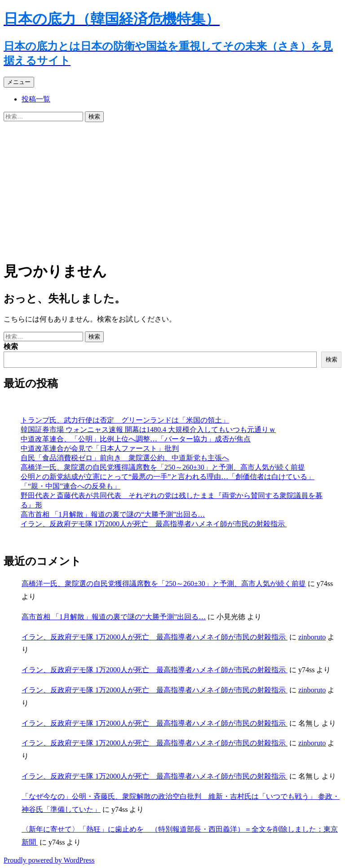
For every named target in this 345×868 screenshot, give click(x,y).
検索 (11, 346)
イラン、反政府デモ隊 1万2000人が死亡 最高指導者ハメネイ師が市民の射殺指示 (154, 524)
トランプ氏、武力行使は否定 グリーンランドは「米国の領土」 (125, 420)
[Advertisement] (172, 189)
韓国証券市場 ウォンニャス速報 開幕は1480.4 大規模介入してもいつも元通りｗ (148, 430)
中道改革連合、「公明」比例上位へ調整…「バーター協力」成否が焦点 (136, 439)
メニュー (19, 82)
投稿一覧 (36, 99)
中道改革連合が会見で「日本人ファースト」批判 (100, 448)
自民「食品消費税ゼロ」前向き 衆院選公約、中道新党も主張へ (125, 458)
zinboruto (312, 637)
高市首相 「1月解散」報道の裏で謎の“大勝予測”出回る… (113, 514)
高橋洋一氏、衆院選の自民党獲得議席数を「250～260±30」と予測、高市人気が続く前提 (163, 467)
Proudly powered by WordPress (49, 860)
